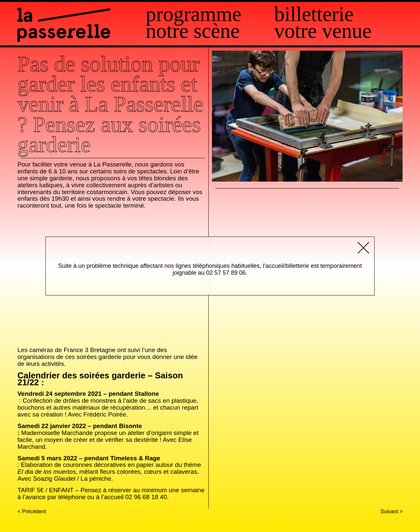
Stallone (147, 394)
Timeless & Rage (135, 458)
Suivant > (392, 511)
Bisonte (130, 426)
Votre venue (323, 31)
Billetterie (314, 14)
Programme (194, 14)
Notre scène (193, 31)
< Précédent (32, 511)
